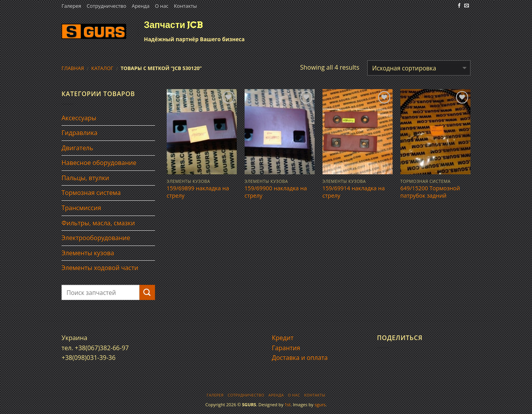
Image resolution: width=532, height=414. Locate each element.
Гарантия (286, 348)
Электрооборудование (96, 238)
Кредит (283, 338)
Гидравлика (79, 133)
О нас (162, 6)
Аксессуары (79, 118)
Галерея (71, 6)
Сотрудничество (106, 6)
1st (287, 404)
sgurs (320, 404)
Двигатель (77, 148)
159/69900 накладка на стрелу (276, 192)
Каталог (102, 68)
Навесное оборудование (99, 163)
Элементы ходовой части (100, 268)
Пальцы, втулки (85, 178)
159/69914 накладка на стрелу (354, 192)
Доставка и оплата (300, 358)
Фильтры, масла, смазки (98, 223)
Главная (73, 68)
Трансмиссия (81, 208)
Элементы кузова (88, 253)
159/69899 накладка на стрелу (198, 192)
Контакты (185, 6)
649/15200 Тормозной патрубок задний (430, 192)
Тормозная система (91, 193)
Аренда (141, 6)
